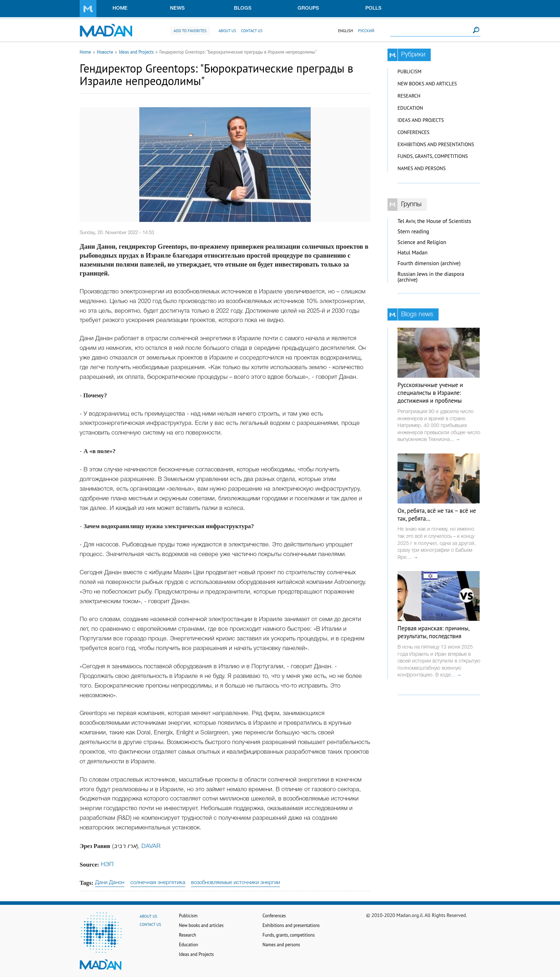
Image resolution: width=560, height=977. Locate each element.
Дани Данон (110, 883)
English (345, 31)
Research (409, 96)
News (177, 8)
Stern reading (413, 231)
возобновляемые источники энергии (236, 883)
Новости (105, 52)
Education (410, 108)
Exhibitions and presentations (436, 144)
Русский (366, 31)
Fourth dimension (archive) (429, 263)
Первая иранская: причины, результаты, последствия (433, 632)
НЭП (107, 865)
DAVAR (151, 846)
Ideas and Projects (136, 52)
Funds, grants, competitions (433, 156)
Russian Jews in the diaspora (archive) (431, 277)
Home (120, 8)
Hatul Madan (412, 252)
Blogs (243, 8)
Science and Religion (422, 242)
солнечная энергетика (158, 883)
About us (227, 31)
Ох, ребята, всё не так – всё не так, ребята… (437, 515)
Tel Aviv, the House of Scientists (434, 221)
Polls (373, 8)
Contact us (252, 31)
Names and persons (422, 168)
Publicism (409, 71)
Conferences (414, 132)
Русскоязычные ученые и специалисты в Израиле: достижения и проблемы (430, 393)
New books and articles (427, 84)
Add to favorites (190, 31)
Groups (308, 8)
